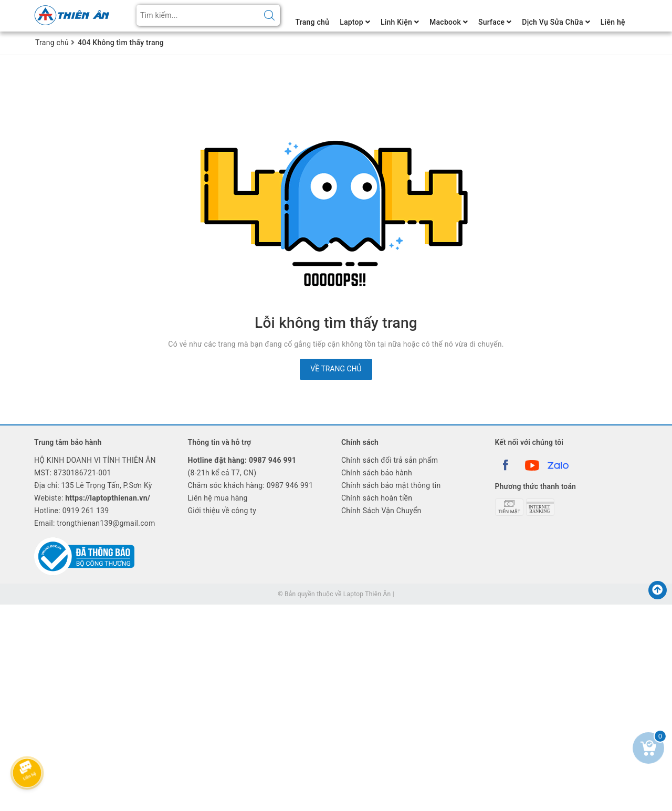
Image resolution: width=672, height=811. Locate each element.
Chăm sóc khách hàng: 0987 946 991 (251, 485)
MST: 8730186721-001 (73, 473)
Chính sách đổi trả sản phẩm (390, 460)
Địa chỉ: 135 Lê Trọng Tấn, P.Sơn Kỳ (93, 485)
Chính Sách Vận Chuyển (381, 511)
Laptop (355, 22)
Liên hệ (613, 22)
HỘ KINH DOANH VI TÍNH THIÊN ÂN (95, 460)
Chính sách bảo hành (377, 473)
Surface (495, 22)
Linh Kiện (400, 22)
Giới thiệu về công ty (222, 511)
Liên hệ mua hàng (218, 498)
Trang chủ (313, 22)
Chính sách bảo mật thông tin (391, 485)
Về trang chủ (336, 369)
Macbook (449, 22)
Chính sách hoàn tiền (377, 498)
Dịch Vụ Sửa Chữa (556, 22)
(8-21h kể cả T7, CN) (242, 466)
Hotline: (71, 511)
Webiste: (92, 498)
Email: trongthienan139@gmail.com (95, 523)
